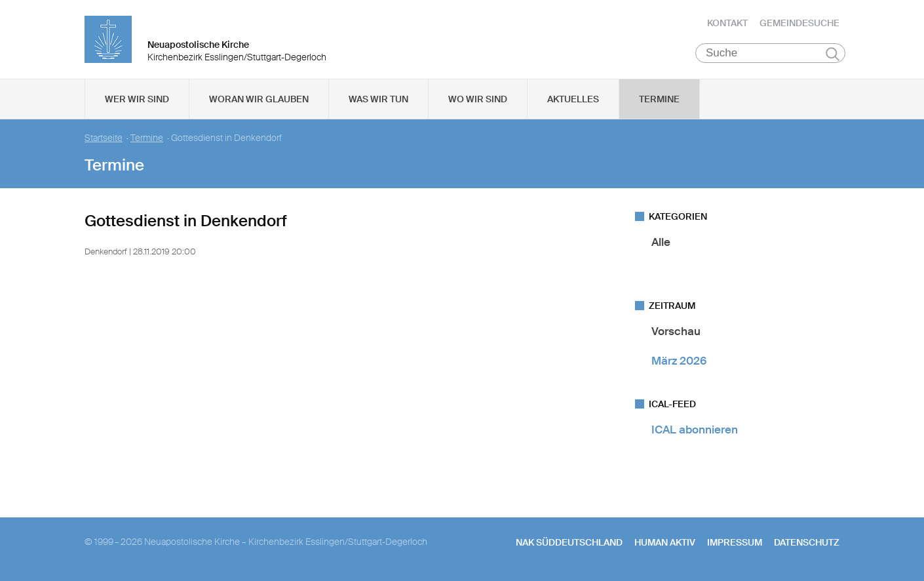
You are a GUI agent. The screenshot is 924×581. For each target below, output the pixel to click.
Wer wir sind (137, 99)
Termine (659, 99)
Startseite (104, 138)
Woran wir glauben (259, 99)
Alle (661, 242)
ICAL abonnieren (695, 430)
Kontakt (727, 23)
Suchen (833, 54)
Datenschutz (807, 542)
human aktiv (665, 542)
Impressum (735, 542)
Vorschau (676, 331)
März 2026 (679, 361)
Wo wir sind (478, 99)
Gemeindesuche (799, 23)
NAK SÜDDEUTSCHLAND (569, 542)
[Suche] (770, 53)
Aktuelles (573, 99)
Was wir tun (378, 99)
